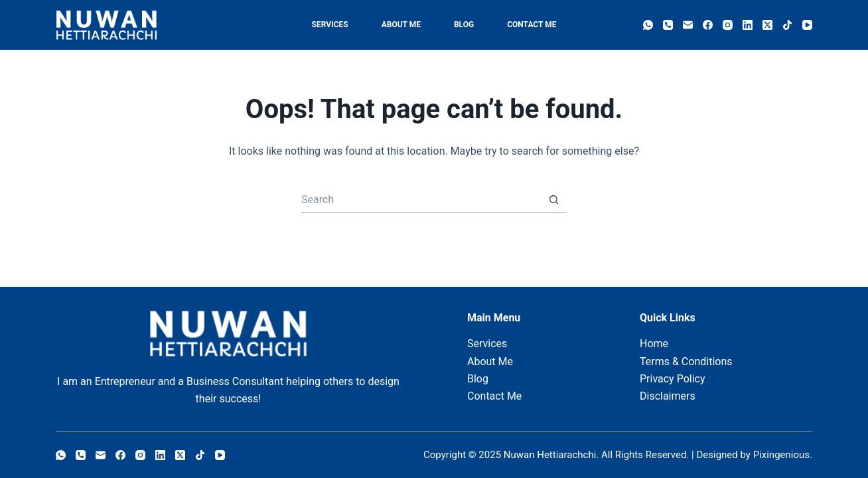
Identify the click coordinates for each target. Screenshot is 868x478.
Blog (464, 25)
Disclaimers (668, 396)
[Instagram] (728, 25)
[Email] (688, 25)
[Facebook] (708, 25)
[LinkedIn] (748, 25)
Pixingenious (781, 455)
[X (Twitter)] (767, 25)
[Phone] (668, 25)
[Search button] (553, 200)
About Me (401, 25)
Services (330, 25)
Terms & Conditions (686, 361)
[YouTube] (807, 25)
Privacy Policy (673, 379)
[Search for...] (421, 200)
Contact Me (532, 25)
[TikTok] (787, 25)
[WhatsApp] (648, 25)
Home (654, 344)
